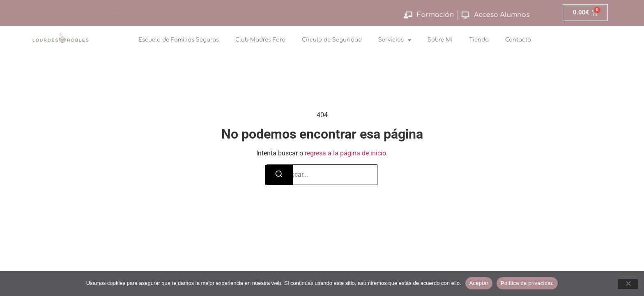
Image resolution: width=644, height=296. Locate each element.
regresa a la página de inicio (345, 153)
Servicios (395, 40)
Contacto (518, 40)
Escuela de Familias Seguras (179, 40)
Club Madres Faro (260, 40)
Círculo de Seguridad (332, 40)
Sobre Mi (440, 40)
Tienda (479, 40)
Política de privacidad (527, 283)
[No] (628, 284)
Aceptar (479, 283)
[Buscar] (279, 175)
